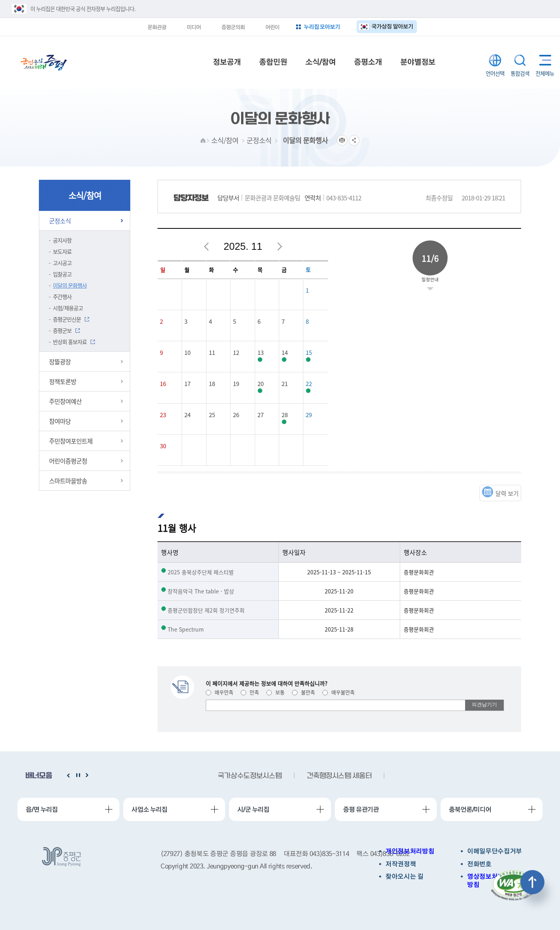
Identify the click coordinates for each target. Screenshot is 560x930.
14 (285, 353)
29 (309, 415)
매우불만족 (339, 692)
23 (163, 415)
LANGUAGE (495, 60)
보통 (276, 692)
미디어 (194, 27)
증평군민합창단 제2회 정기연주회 (206, 610)
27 (261, 415)
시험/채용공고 (68, 308)
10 (187, 353)
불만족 (304, 692)
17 (187, 384)
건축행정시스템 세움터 (339, 776)
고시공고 (62, 263)
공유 (354, 140)
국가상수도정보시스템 (250, 776)
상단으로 (532, 882)
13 (261, 353)
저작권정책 (401, 864)
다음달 (280, 247)
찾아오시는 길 (404, 876)
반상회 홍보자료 (70, 342)
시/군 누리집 (253, 809)
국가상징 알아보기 (392, 26)
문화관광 (157, 27)
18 (212, 384)
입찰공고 (62, 274)
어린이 (272, 27)
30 (163, 446)
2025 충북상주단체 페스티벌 (201, 572)
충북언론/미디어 (470, 809)
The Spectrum (186, 629)
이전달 (206, 247)
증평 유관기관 (361, 809)
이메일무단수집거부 (494, 851)
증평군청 (44, 63)
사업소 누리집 (149, 809)
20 (261, 384)
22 (309, 384)
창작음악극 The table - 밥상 (201, 591)
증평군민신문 (67, 319)
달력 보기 (507, 493)
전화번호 (479, 864)
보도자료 (62, 251)
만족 (250, 692)
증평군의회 (233, 27)
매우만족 (220, 692)
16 (163, 384)
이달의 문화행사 (70, 285)
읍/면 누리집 (42, 809)
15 (309, 353)
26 (236, 415)
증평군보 (62, 330)
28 (285, 415)
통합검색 (520, 60)
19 (236, 384)
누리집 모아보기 (322, 27)
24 (187, 415)
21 (285, 384)
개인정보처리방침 (410, 851)
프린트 (342, 140)
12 (236, 353)
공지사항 (62, 240)
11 (212, 353)
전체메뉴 (543, 60)
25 (212, 415)
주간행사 (62, 297)
